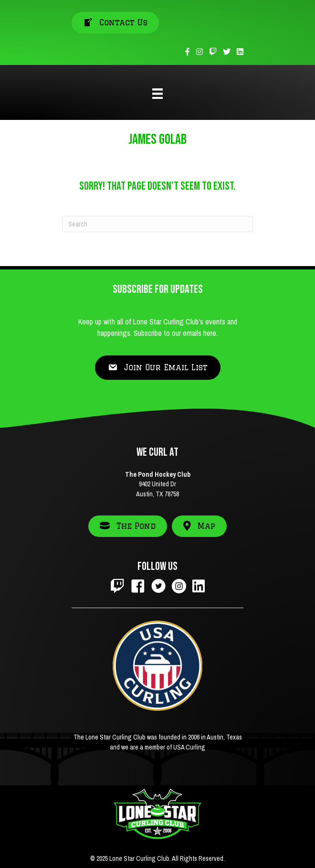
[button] (158, 368)
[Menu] (157, 94)
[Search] (157, 224)
